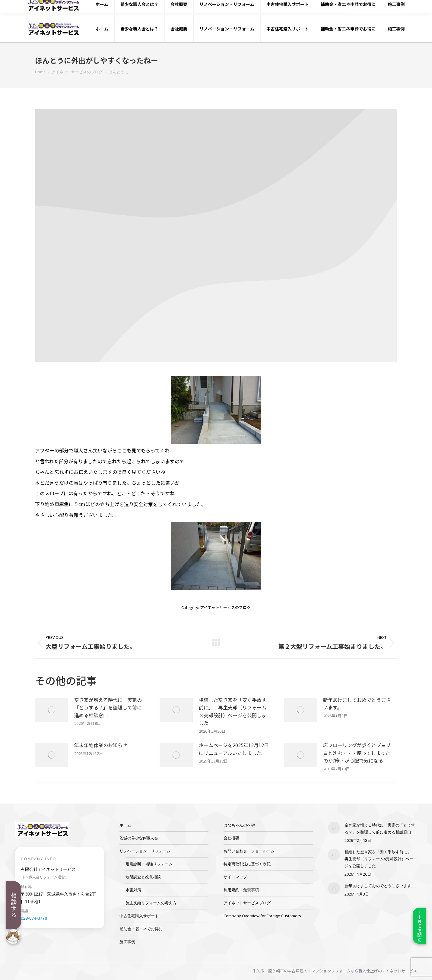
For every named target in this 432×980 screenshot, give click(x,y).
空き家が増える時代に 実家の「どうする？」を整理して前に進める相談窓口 (108, 707)
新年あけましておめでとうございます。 (357, 704)
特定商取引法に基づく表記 (247, 864)
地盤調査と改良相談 (143, 877)
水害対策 (133, 890)
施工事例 (127, 942)
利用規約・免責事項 (241, 890)
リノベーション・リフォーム (145, 851)
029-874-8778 (321, 8)
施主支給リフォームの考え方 (151, 903)
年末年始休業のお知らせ (101, 745)
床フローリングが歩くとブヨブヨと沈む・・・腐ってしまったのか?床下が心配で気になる (357, 753)
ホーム (125, 825)
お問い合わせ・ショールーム (249, 851)
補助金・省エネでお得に (141, 929)
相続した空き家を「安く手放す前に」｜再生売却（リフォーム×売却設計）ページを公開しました (233, 711)
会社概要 (231, 838)
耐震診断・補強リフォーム (149, 864)
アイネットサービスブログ (247, 903)
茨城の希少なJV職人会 (139, 838)
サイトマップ (235, 877)
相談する (14, 905)
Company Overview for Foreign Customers (262, 916)
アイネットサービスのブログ (225, 607)
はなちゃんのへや (239, 825)
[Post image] (52, 710)
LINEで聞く (419, 926)
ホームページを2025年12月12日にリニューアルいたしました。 (234, 749)
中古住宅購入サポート (139, 916)
